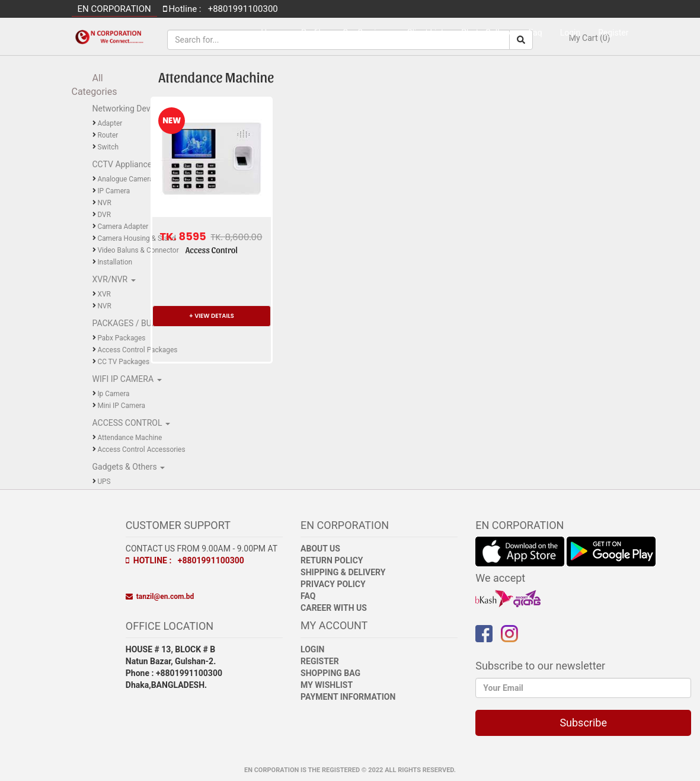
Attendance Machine (130, 438)
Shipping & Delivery (343, 572)
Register (613, 33)
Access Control (212, 250)
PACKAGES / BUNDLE (133, 323)
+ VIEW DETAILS (212, 316)
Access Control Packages (137, 350)
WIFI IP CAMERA (124, 379)
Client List (425, 33)
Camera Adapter (123, 227)
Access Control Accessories (141, 450)
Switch (108, 147)
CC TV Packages (123, 362)
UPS (104, 482)
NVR (104, 203)
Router (108, 135)
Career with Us (334, 608)
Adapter (110, 123)
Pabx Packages (121, 338)
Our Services (366, 33)
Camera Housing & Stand (136, 238)
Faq (536, 33)
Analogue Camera (125, 179)
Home (272, 33)
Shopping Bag (330, 673)
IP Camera (114, 191)
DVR (104, 215)
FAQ (308, 596)
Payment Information (348, 697)
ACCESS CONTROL (129, 423)
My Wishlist (327, 685)
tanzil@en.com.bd (160, 597)
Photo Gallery (486, 33)
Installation (115, 262)
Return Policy (332, 560)
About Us (320, 549)
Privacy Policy (333, 584)
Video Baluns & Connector (138, 250)
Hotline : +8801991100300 (185, 560)
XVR (104, 294)
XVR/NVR (111, 279)
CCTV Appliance (123, 164)
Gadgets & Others (126, 467)
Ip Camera (113, 394)
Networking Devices (130, 109)
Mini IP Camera (121, 406)
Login (570, 33)
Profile (313, 33)
